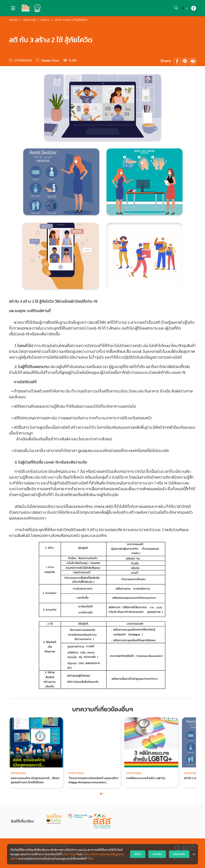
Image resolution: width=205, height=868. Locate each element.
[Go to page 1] (101, 794)
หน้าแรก (14, 20)
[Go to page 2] (104, 794)
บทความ (45, 20)
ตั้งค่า (90, 859)
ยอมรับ (157, 854)
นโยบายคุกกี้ (70, 854)
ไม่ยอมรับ (179, 854)
